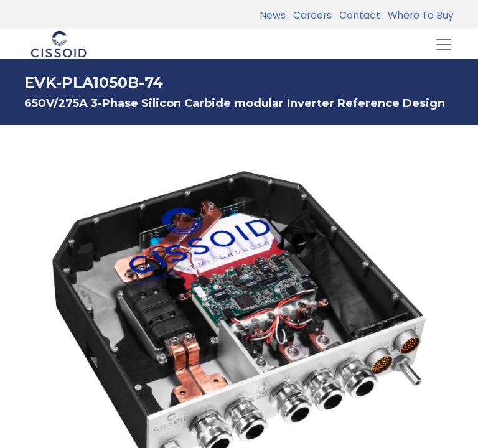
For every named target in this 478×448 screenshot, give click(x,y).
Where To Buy (418, 15)
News (273, 15)
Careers (310, 15)
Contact (357, 15)
